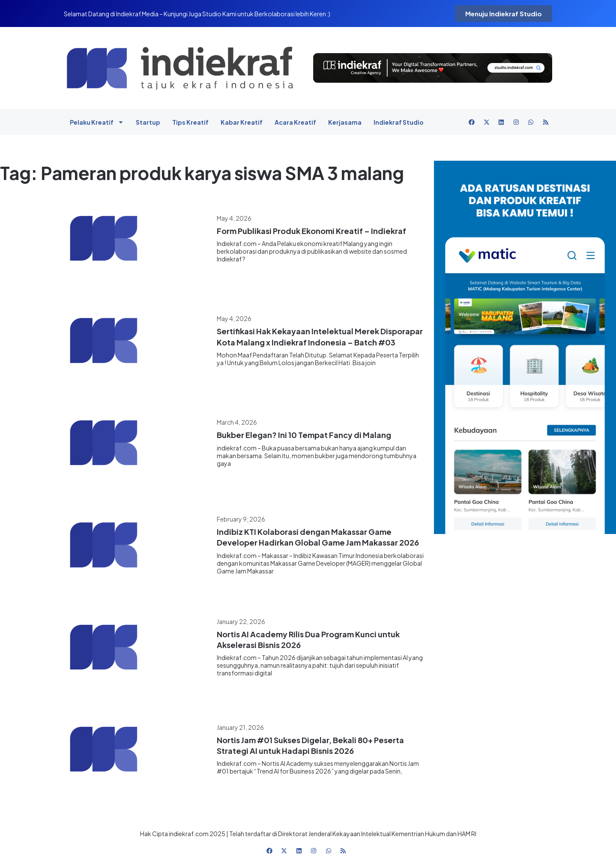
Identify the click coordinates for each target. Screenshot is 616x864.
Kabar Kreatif (242, 122)
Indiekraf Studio (399, 122)
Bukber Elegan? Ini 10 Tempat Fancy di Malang (304, 435)
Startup (148, 122)
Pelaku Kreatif (97, 122)
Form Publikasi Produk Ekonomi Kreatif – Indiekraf (311, 231)
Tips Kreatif (190, 122)
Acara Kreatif (295, 122)
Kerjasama (345, 122)
